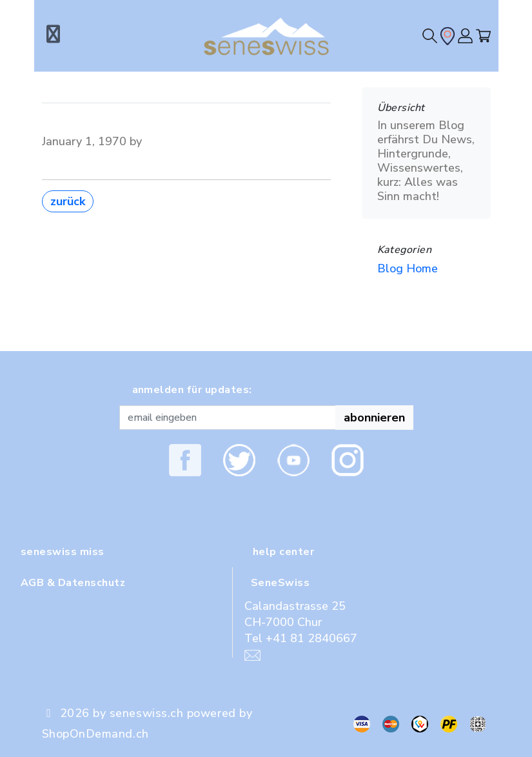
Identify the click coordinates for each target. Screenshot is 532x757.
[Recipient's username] (228, 418)
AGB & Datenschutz (73, 583)
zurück (68, 201)
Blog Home (408, 268)
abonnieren (374, 418)
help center (283, 552)
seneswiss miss (63, 552)
